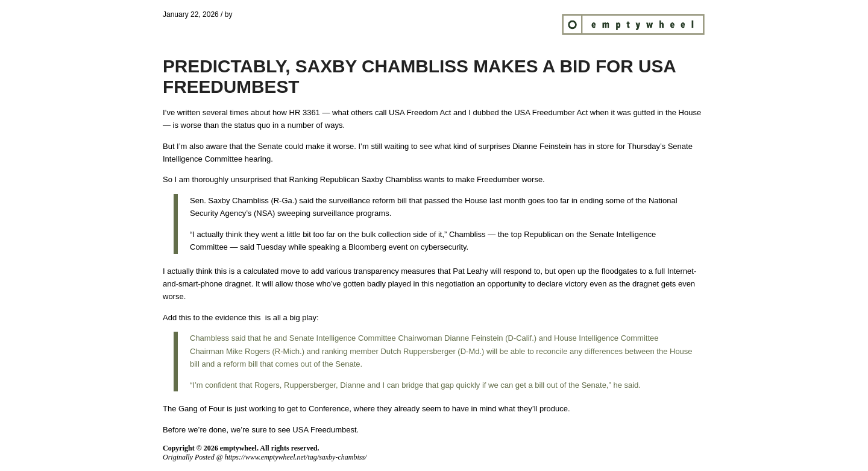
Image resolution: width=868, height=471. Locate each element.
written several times (213, 112)
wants (435, 179)
